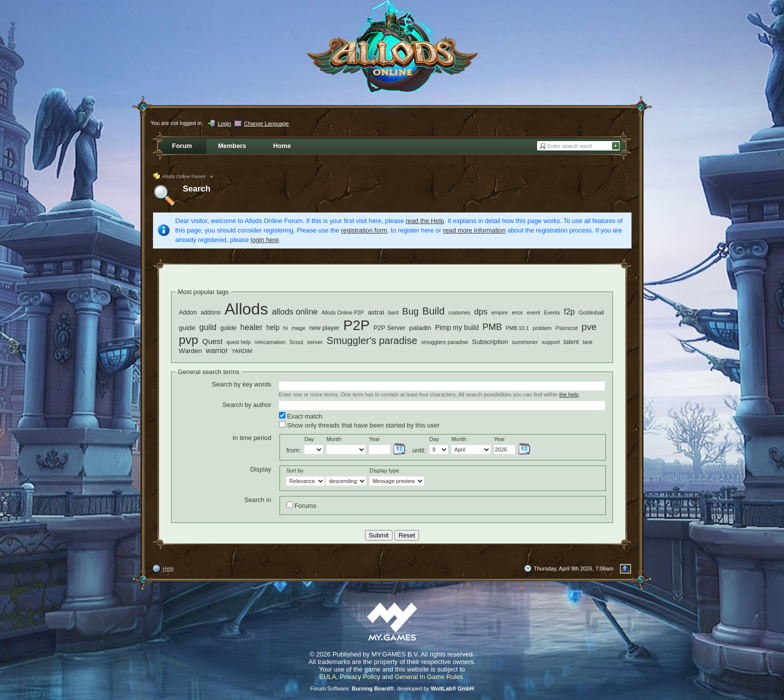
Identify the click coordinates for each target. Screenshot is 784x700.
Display (261, 469)
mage (298, 328)
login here (264, 240)
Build (433, 311)
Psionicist (566, 328)
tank (587, 342)
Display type (384, 470)
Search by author (247, 405)
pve (589, 327)
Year (374, 439)
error (517, 312)
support (550, 342)
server (315, 342)
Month (334, 439)
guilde (228, 328)
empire (500, 312)
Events (552, 312)
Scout (296, 342)
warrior (216, 350)
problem (542, 328)
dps (481, 312)
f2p (569, 312)
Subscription (490, 342)
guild (207, 327)
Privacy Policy (360, 677)
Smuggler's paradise (372, 340)
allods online (295, 312)
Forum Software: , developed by (392, 688)
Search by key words (242, 384)
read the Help (425, 221)
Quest (212, 341)
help (273, 327)
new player (324, 328)
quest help (239, 342)
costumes (459, 313)
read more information (474, 230)
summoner (525, 342)
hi (285, 328)
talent (571, 342)
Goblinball (591, 312)
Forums (301, 505)
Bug (410, 311)
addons (210, 312)
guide (187, 328)
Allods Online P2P (343, 312)
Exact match (301, 416)
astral (376, 312)
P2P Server (389, 328)
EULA (327, 677)
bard (393, 312)
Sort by (295, 470)
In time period (252, 438)
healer (251, 327)
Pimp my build (457, 327)
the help (569, 394)
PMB (492, 327)
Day (309, 439)
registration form (364, 230)
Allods (246, 309)
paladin (420, 328)
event (533, 312)
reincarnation (270, 342)
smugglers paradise (444, 342)
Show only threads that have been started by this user (359, 425)
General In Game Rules (429, 677)
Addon (188, 312)
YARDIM (242, 351)
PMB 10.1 (517, 328)
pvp (189, 340)
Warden (190, 351)
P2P (357, 325)
